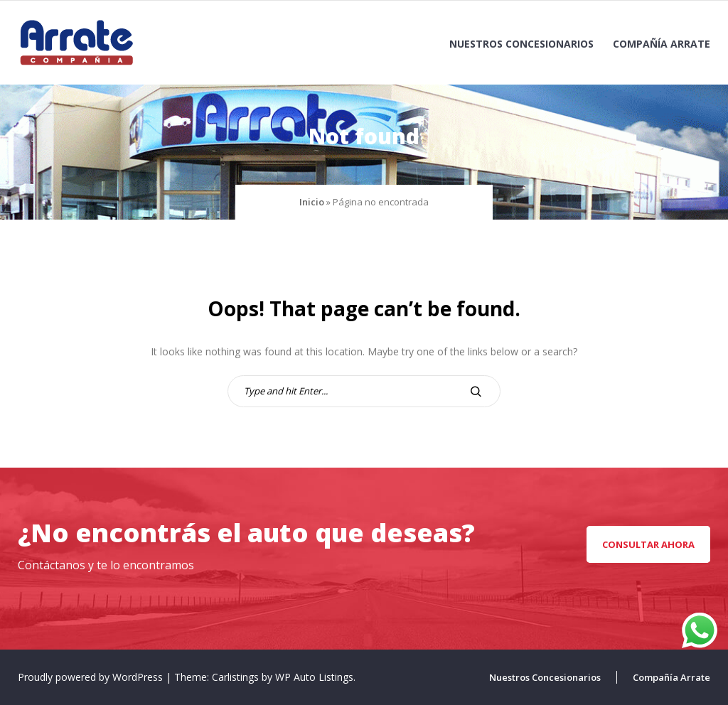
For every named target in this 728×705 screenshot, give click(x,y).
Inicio (312, 202)
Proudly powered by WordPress (92, 677)
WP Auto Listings (314, 677)
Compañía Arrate (662, 44)
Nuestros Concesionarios (521, 44)
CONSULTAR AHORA (648, 544)
